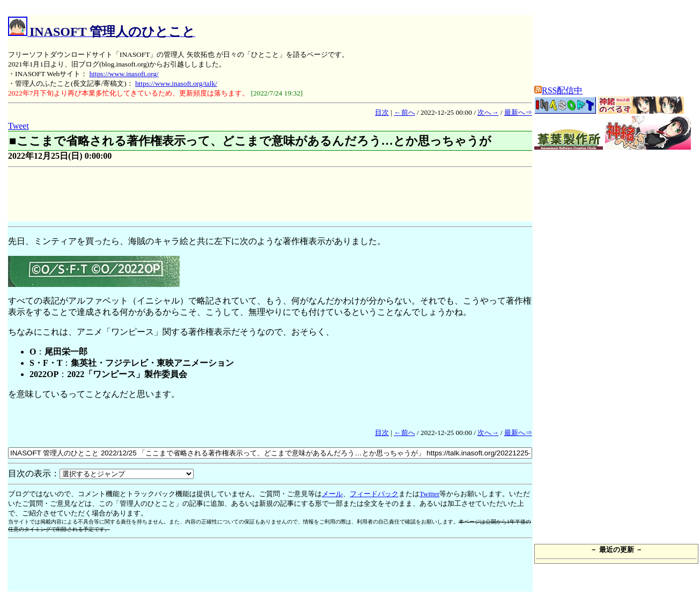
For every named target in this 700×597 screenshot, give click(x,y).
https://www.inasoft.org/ (124, 74)
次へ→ (488, 112)
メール (332, 494)
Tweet (19, 126)
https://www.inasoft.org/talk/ (176, 83)
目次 (382, 112)
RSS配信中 (558, 90)
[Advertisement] (203, 196)
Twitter (429, 494)
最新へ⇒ (518, 112)
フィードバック (374, 494)
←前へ (404, 112)
